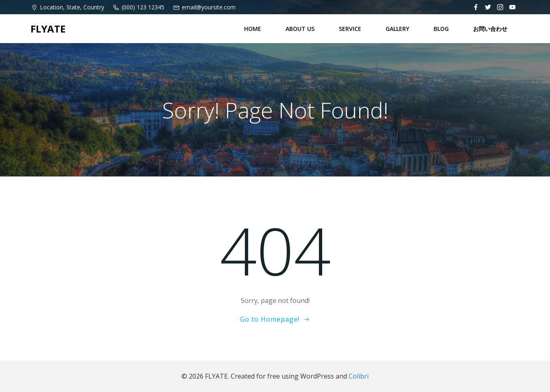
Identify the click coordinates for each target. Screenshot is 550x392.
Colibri (359, 376)
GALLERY (397, 29)
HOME (253, 29)
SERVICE (350, 29)
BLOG (441, 29)
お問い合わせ (490, 29)
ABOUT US (300, 29)
